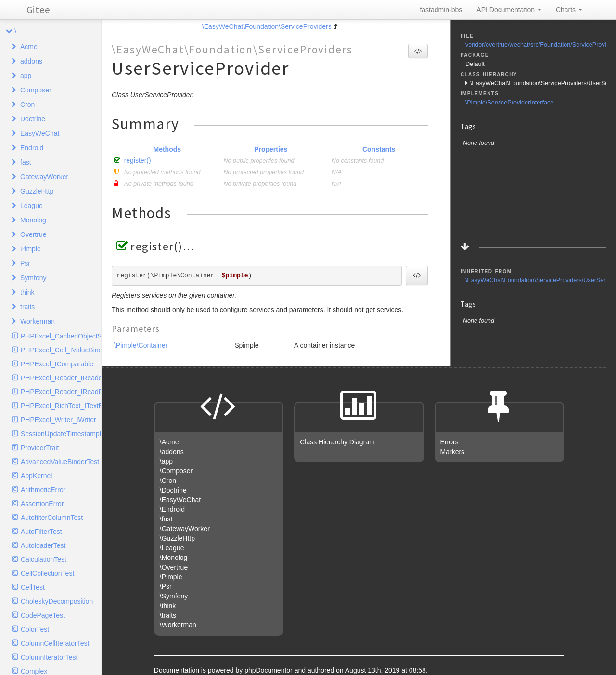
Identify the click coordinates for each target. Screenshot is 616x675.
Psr (25, 263)
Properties (271, 149)
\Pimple (171, 577)
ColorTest (35, 629)
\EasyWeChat (180, 500)
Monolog (33, 220)
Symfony (33, 278)
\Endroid (172, 509)
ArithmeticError (43, 490)
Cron (27, 104)
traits (27, 307)
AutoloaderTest (43, 545)
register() (138, 160)
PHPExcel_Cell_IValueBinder (61, 350)
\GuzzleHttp (177, 538)
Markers (453, 452)
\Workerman (178, 625)
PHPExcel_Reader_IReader (61, 378)
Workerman (38, 321)
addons (31, 61)
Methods (167, 149)
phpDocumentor (269, 670)
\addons (172, 452)
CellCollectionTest (47, 573)
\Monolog (174, 558)
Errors (449, 442)
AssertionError (42, 504)
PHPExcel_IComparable (57, 364)
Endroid (32, 148)
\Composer (176, 471)
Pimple (31, 249)
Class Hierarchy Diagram (337, 442)
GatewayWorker (44, 177)
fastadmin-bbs (441, 10)
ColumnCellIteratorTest (55, 643)
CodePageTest (43, 615)
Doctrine (33, 119)
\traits (168, 615)
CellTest (33, 587)
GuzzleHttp (37, 191)
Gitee (38, 9)
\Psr (166, 586)
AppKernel (36, 476)
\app (166, 461)
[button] (418, 51)
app (26, 76)
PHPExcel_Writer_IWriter (58, 420)
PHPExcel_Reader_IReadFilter (61, 392)
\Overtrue (174, 567)
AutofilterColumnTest (52, 518)
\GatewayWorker (185, 529)
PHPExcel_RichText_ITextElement (61, 406)
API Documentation (509, 10)
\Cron (168, 480)
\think (168, 606)
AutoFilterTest (41, 532)
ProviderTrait (40, 448)
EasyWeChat (40, 133)
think (27, 292)
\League (172, 548)
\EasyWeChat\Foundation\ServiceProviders (267, 26)
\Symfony (174, 596)
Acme (29, 47)
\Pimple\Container (141, 345)
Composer (36, 90)
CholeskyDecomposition (57, 601)
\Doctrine (173, 490)
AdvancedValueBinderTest (60, 462)
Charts (569, 10)
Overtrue (33, 234)
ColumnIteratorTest (49, 657)
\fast (166, 519)
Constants (379, 149)
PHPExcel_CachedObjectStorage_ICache (61, 336)
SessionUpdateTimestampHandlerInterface (61, 434)
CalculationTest (44, 559)
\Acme (169, 442)
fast (26, 162)
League (32, 206)
